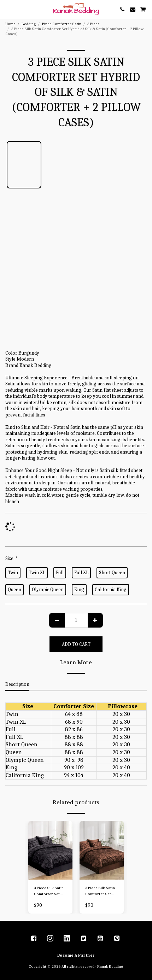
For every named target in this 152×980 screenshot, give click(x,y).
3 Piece (93, 24)
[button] (8, 9)
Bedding (29, 24)
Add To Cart (76, 644)
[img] (50, 850)
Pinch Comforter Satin (62, 24)
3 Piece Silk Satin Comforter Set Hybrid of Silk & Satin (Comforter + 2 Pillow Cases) (49, 891)
